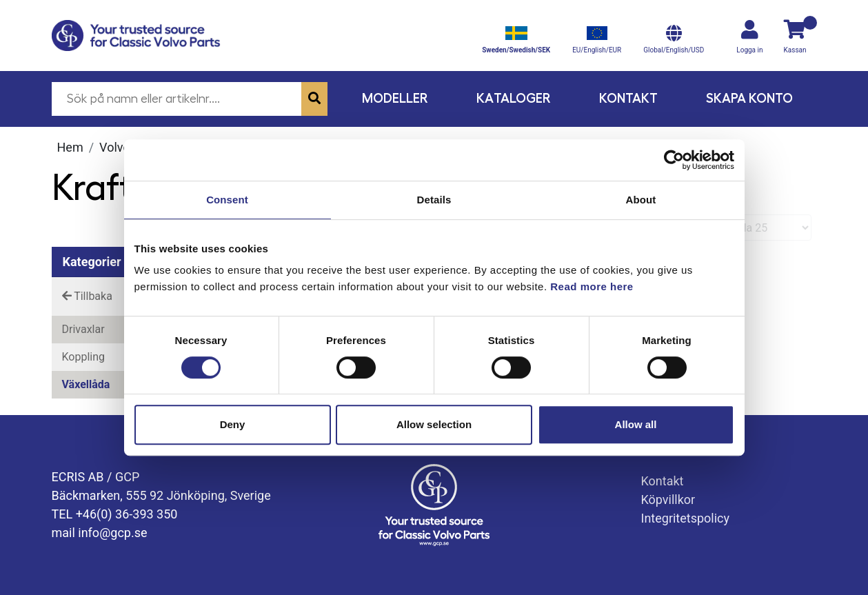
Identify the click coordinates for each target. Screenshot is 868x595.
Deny (233, 424)
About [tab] (641, 200)
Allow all (636, 424)
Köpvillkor (668, 500)
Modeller (395, 98)
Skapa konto (749, 98)
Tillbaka (87, 296)
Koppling (84, 357)
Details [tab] (434, 200)
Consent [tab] (227, 200)
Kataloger (514, 98)
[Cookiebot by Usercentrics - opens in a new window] (674, 160)
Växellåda (86, 384)
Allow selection (434, 424)
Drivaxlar (83, 329)
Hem (70, 147)
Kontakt (628, 98)
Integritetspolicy (686, 518)
